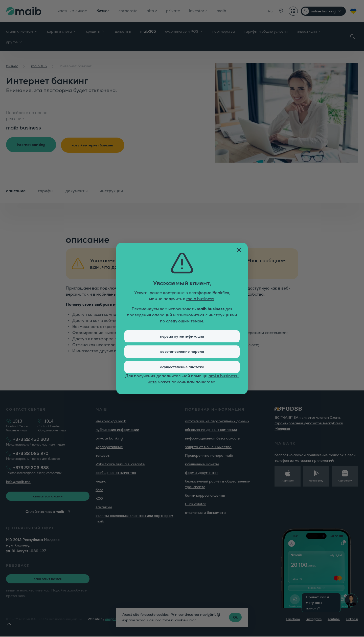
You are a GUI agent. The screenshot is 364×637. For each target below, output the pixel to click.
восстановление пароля (182, 352)
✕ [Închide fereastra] (239, 249)
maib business (200, 298)
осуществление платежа (182, 368)
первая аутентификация (182, 335)
